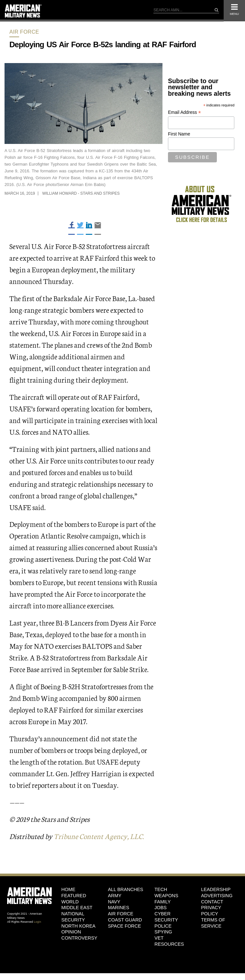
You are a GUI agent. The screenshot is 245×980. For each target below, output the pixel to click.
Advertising (217, 896)
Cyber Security (166, 917)
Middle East (77, 908)
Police (163, 926)
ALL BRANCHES (125, 889)
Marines (118, 908)
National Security (73, 917)
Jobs (161, 908)
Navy (114, 902)
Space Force (124, 926)
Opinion (71, 932)
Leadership (216, 889)
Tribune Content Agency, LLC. (99, 836)
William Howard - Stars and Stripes (81, 193)
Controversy (79, 938)
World (70, 902)
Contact (212, 902)
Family (162, 902)
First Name (179, 134)
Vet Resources (169, 941)
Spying (163, 932)
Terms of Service (213, 923)
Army (115, 896)
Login (38, 922)
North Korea (78, 926)
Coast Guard (125, 920)
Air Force (24, 32)
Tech (161, 889)
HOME (68, 889)
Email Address (184, 112)
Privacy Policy (211, 911)
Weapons (166, 896)
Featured (74, 896)
